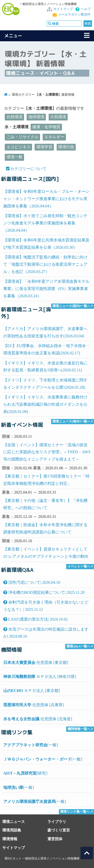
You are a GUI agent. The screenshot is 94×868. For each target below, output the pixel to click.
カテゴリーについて (28, 169)
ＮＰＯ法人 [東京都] (32, 691)
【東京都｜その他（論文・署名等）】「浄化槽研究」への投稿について (45, 504)
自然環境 (15, 117)
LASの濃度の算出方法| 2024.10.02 (35, 619)
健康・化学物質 (46, 127)
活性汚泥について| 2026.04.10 (32, 582)
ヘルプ (86, 9)
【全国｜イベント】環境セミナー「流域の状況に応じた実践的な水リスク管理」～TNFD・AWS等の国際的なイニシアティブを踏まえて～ (47, 452)
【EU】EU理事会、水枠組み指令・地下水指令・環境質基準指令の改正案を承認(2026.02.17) (47, 349)
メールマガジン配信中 (74, 15)
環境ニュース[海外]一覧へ (71, 421)
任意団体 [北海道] (38, 719)
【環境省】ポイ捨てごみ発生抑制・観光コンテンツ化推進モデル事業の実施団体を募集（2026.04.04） (45, 223)
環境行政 (66, 147)
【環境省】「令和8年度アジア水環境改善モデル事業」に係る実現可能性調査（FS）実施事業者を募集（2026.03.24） (46, 289)
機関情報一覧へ (79, 729)
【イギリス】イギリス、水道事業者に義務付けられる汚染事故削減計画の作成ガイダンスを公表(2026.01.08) (45, 404)
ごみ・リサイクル (23, 137)
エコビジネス (19, 147)
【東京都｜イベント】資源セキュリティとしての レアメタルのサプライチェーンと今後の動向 (46, 553)
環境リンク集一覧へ (75, 812)
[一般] (31, 745)
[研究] (25, 773)
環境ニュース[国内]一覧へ (71, 306)
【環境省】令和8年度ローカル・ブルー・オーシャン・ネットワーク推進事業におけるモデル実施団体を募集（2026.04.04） (46, 199)
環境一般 (15, 157)
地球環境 (36, 117)
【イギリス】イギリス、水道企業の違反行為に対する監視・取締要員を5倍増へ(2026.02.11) (45, 367)
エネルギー (54, 137)
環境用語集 (12, 830)
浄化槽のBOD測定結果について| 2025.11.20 (44, 592)
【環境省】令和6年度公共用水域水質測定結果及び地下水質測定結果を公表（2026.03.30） (46, 244)
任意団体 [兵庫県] (34, 705)
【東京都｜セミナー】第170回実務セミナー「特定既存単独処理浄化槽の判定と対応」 (46, 480)
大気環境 (58, 117)
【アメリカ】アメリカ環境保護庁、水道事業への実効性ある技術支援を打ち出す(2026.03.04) (45, 332)
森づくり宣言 (59, 830)
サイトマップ (63, 9)
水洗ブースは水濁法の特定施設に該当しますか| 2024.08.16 (46, 633)
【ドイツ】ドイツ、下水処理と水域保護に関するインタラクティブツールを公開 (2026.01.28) (45, 384)
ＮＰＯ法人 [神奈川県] (40, 677)
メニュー (13, 36)
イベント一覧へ (79, 566)
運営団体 (55, 839)
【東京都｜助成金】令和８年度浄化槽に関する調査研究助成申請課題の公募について (45, 528)
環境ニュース (14, 822)
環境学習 (44, 147)
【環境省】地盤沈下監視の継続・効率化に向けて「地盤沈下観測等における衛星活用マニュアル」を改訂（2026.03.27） (45, 264)
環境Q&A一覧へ (78, 646)
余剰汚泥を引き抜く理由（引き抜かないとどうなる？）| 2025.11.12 (46, 606)
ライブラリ (57, 822)
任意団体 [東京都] (36, 663)
